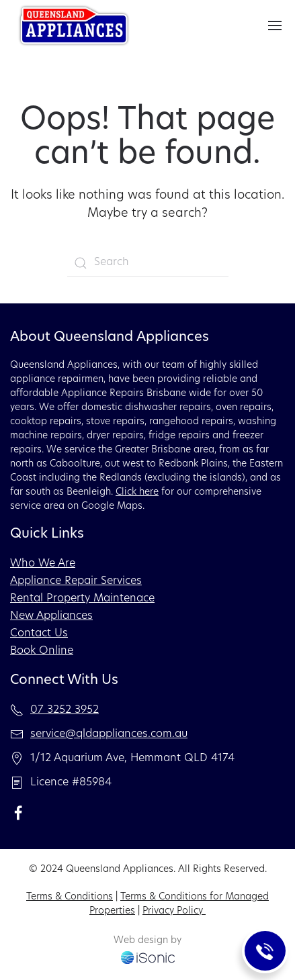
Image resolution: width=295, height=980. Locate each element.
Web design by (147, 941)
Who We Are (43, 564)
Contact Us (39, 634)
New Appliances (51, 616)
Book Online (42, 651)
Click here (137, 492)
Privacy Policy (174, 911)
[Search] (148, 263)
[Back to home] (74, 26)
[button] (275, 26)
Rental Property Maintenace (82, 599)
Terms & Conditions (70, 897)
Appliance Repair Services (76, 581)
